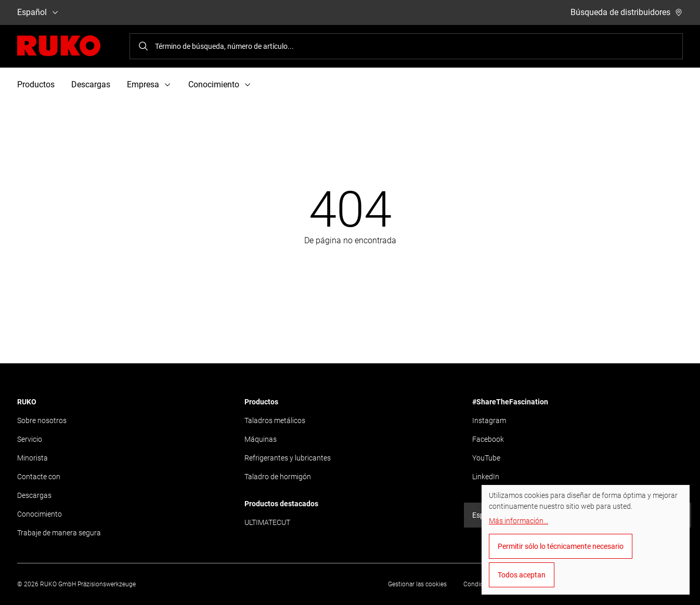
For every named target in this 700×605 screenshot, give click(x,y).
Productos (36, 84)
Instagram (489, 420)
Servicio (30, 439)
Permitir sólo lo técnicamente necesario (561, 546)
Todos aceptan (522, 575)
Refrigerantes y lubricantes (288, 458)
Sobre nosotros (42, 420)
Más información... (518, 521)
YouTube (486, 458)
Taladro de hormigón (278, 477)
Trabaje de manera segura (59, 533)
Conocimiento (40, 514)
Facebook (488, 439)
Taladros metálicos (275, 420)
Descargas (91, 84)
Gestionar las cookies (417, 584)
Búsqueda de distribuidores (627, 12)
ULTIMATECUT (267, 522)
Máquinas (261, 439)
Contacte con (39, 477)
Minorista (33, 458)
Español (38, 12)
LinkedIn (486, 477)
